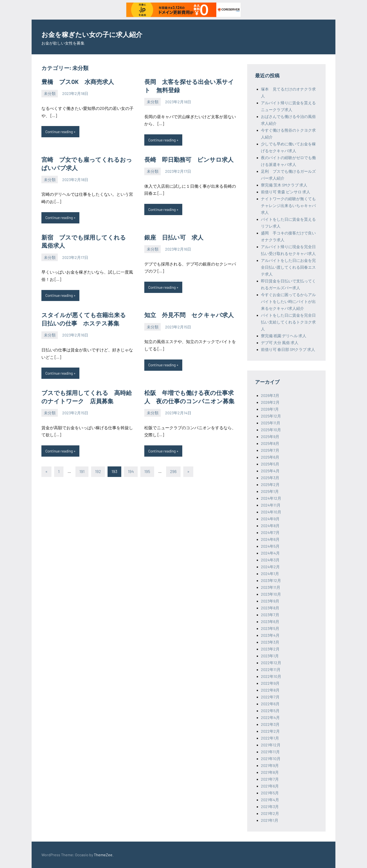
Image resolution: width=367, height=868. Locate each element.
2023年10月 (271, 594)
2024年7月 (270, 532)
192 (98, 473)
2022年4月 (270, 717)
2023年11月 (271, 587)
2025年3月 (270, 478)
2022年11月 (271, 669)
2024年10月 (271, 512)
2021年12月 (271, 745)
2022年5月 (270, 711)
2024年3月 (270, 560)
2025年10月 (271, 430)
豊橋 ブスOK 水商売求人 (78, 82)
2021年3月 (270, 806)
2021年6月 (270, 786)
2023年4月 (270, 635)
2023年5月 (270, 628)
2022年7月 (270, 697)
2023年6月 (270, 621)
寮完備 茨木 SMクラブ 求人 (284, 185)
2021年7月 (270, 779)
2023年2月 (270, 649)
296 (173, 473)
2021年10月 (271, 758)
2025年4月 (270, 471)
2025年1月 (270, 491)
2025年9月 (270, 436)
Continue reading (60, 132)
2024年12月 (271, 498)
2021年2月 (270, 813)
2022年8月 (270, 690)
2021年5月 (270, 793)
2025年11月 (271, 423)
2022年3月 (270, 724)
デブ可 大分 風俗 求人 (280, 342)
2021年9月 (270, 765)
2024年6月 (270, 539)
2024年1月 (270, 573)
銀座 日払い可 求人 (174, 238)
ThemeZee (103, 855)
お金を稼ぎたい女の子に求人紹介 (108, 33)
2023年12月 (271, 580)
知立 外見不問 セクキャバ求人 (189, 316)
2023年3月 (270, 642)
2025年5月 (270, 464)
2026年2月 (270, 402)
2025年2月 (270, 484)
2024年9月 (270, 519)
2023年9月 (270, 601)
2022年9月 (270, 683)
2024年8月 (270, 526)
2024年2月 (270, 567)
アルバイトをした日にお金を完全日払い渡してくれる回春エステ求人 (288, 267)
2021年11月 (270, 752)
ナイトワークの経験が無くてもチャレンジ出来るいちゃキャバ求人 (288, 205)
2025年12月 (271, 416)
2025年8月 (270, 443)
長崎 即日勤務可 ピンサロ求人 (189, 160)
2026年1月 (270, 409)
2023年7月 (270, 615)
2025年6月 (270, 457)
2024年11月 (271, 505)
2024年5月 (270, 546)
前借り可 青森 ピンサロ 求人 (286, 192)
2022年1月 (270, 738)
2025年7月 (270, 450)
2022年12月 (271, 663)
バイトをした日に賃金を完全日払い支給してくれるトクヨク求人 (288, 322)
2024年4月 (270, 553)
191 (82, 473)
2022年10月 (271, 676)
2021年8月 (270, 772)
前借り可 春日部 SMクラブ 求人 (288, 349)
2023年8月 (270, 608)
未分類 (50, 93)
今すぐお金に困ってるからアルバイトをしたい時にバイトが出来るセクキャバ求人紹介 (288, 301)
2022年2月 (270, 731)
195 (147, 473)
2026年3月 (270, 395)
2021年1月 (270, 820)
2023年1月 (270, 656)
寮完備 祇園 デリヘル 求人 (284, 336)
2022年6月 (270, 704)
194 (131, 473)
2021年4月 (270, 800)
